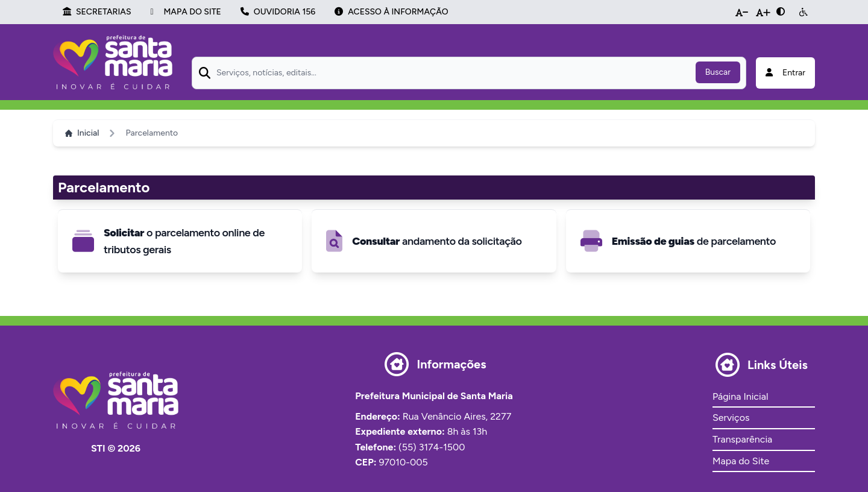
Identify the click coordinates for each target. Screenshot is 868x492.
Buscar (718, 72)
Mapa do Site (741, 461)
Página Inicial (740, 396)
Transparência (742, 439)
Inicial (82, 133)
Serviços (731, 418)
